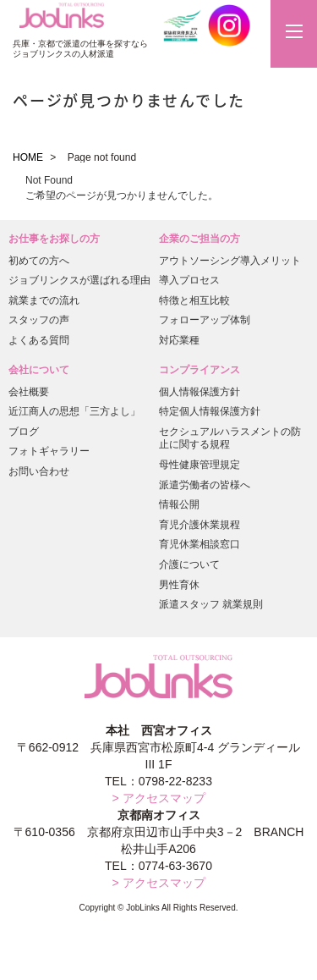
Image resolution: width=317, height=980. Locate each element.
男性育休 (179, 585)
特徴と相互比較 (194, 300)
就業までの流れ (44, 300)
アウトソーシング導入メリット (230, 261)
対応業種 (179, 340)
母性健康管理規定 (199, 465)
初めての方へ (39, 261)
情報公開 (179, 504)
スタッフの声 (39, 320)
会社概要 (29, 392)
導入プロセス (189, 280)
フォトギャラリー (49, 451)
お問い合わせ (39, 471)
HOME (28, 157)
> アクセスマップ (158, 798)
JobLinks (62, 17)
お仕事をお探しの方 (54, 239)
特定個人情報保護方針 (210, 411)
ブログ (24, 432)
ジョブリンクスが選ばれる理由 (79, 280)
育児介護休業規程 (199, 525)
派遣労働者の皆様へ (205, 485)
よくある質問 (39, 340)
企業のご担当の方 (199, 239)
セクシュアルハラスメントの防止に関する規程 (230, 438)
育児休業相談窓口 (199, 544)
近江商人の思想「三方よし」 (74, 411)
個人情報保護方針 (199, 392)
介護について (189, 564)
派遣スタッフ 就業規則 (211, 604)
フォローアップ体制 (205, 320)
